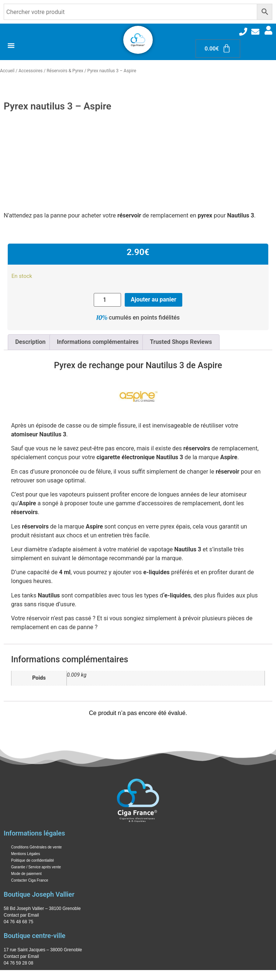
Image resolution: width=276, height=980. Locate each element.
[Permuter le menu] (11, 45)
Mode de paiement (26, 874)
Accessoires (30, 71)
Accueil (7, 71)
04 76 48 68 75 (18, 922)
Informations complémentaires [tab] (98, 342)
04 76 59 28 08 (18, 963)
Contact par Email (21, 915)
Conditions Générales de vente (36, 847)
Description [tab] (30, 342)
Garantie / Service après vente (36, 867)
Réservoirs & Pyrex (65, 71)
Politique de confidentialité (32, 860)
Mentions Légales (25, 854)
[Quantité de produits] (107, 300)
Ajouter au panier (153, 299)
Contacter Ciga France (30, 880)
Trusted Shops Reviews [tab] (181, 342)
